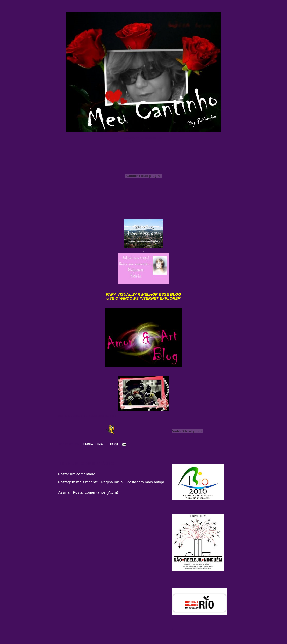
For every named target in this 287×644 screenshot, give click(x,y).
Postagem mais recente (78, 482)
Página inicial (112, 482)
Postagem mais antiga (145, 482)
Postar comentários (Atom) (95, 492)
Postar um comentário (77, 474)
